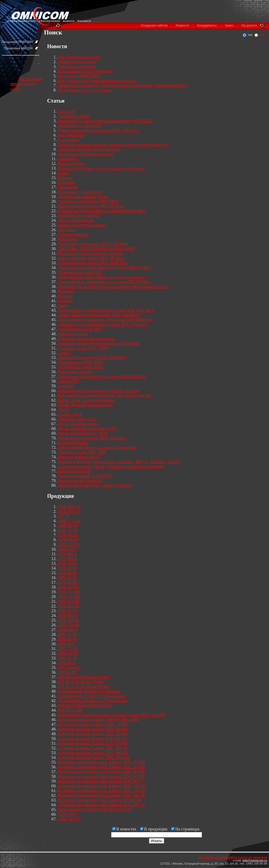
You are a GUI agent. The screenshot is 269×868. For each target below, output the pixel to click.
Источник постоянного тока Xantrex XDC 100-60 (101, 786)
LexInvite (66, 386)
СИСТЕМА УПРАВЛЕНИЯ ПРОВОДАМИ (96, 249)
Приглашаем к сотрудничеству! (86, 71)
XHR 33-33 (68, 530)
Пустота (65, 301)
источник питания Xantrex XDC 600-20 (93, 753)
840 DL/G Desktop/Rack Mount (85, 705)
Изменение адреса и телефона (85, 90)
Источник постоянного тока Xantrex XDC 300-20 (101, 795)
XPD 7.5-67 (68, 649)
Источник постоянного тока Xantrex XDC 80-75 (100, 781)
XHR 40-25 (68, 535)
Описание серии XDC (77, 419)
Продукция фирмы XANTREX (85, 476)
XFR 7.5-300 (69, 597)
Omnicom (66, 111)
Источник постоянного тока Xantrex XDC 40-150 (101, 776)
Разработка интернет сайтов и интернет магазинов (233, 857)
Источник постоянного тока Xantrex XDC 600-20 (101, 805)
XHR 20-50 (68, 526)
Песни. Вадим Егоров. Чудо (83, 433)
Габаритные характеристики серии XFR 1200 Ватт (103, 324)
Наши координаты (74, 471)
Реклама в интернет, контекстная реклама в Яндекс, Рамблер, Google (119, 462)
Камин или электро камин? (82, 225)
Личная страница (73, 234)
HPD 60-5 (66, 644)
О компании (69, 140)
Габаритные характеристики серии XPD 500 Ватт (102, 376)
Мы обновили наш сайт (79, 57)
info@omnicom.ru (255, 860)
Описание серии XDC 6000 (82, 452)
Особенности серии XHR (80, 367)
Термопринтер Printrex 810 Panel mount (93, 701)
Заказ (229, 26)
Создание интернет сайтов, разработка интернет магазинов (110, 466)
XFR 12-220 (68, 601)
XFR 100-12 (68, 511)
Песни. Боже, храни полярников (86, 400)
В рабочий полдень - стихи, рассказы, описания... (102, 168)
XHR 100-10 (69, 544)
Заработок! (68, 159)
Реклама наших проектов (80, 481)
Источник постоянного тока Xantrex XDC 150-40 (101, 791)
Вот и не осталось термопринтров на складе (97, 81)
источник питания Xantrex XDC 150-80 (93, 743)
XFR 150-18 (68, 625)
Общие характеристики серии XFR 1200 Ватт (98, 130)
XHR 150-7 (68, 549)
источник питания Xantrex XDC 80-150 (93, 738)
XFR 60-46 (67, 615)
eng (262, 35)
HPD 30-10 (67, 639)
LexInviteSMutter (73, 443)
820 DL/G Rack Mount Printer (84, 686)
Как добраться (71, 135)
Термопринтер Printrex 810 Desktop (89, 691)
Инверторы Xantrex (75, 372)
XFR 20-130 (68, 606)
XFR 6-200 (67, 672)
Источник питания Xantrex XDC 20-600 (93, 724)
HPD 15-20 (67, 634)
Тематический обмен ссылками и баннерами (97, 447)
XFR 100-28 (68, 620)
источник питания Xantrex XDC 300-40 (93, 748)
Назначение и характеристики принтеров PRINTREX (105, 121)
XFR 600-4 (67, 630)
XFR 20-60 (67, 582)
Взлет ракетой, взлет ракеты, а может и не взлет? (101, 277)
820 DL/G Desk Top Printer (81, 682)
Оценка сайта (70, 414)
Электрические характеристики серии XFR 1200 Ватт (106, 310)
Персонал (66, 230)
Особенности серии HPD (80, 272)
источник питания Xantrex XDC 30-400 (93, 729)
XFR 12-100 (68, 587)
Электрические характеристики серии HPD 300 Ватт (105, 282)
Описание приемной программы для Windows (99, 343)
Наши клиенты (71, 163)
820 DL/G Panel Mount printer (84, 677)
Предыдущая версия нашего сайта (26, 84)
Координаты (207, 26)
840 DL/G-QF (70, 710)
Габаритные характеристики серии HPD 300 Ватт (102, 211)
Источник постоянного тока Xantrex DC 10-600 (100, 800)
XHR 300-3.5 (69, 819)
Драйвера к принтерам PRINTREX (89, 201)
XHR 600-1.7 (69, 507)
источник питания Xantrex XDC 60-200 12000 (99, 720)
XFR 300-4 (67, 559)
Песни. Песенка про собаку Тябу (87, 428)
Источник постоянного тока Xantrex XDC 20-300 (101, 767)
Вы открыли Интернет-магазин (86, 154)
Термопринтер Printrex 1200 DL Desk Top (94, 809)
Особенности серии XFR (80, 126)
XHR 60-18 (68, 540)
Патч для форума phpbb (79, 457)
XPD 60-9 (66, 663)
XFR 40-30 (67, 573)
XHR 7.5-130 (69, 521)
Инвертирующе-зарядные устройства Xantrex (98, 391)
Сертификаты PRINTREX (81, 362)
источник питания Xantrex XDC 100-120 (94, 757)
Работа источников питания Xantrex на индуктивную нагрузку (113, 144)
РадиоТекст (68, 239)
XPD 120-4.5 (69, 668)
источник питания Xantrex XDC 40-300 (93, 734)
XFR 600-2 (67, 554)
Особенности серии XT (79, 215)
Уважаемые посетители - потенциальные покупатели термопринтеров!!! (122, 85)
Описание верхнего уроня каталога (89, 149)
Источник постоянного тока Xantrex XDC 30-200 (101, 772)
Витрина (66, 291)
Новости (182, 26)
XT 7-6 (64, 516)
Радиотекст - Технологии (80, 192)
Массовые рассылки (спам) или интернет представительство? (113, 286)
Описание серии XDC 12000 (83, 348)
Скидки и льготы (73, 334)
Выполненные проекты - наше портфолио (95, 485)
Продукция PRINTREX (17, 42)
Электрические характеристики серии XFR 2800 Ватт (106, 320)
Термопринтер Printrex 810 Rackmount (92, 696)
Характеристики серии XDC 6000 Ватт (92, 357)
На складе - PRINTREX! (79, 76)
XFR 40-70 (67, 611)
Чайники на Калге (74, 116)
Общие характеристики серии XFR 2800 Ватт (98, 315)
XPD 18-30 (67, 653)
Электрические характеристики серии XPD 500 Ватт (105, 268)
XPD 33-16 (67, 658)
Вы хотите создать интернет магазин (90, 253)
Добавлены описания (77, 62)
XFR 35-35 (67, 578)
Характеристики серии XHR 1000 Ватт (92, 438)
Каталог (65, 178)
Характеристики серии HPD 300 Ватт (91, 206)
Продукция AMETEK (19, 48)
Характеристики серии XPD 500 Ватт (91, 258)
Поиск (63, 173)
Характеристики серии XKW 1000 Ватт (93, 244)
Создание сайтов (154, 26)
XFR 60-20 (67, 568)
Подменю (66, 182)
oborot (63, 410)
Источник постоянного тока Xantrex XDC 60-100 (101, 762)
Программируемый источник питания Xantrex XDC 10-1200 (111, 715)
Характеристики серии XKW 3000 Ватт (93, 263)
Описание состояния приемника (86, 339)
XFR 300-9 (67, 814)
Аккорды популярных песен (83, 197)
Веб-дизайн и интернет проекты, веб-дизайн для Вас (105, 395)
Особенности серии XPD (80, 329)
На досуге (249, 26)
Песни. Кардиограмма (77, 424)
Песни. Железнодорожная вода (85, 405)
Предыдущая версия (76, 220)
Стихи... (65, 353)
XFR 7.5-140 (69, 592)
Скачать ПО (68, 381)
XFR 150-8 (67, 563)
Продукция (68, 187)
